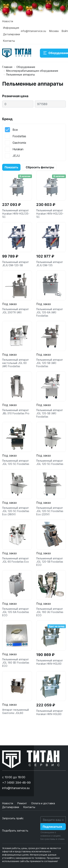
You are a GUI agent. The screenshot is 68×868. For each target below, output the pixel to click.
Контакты (9, 41)
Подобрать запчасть (15, 831)
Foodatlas (19, 136)
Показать (11, 167)
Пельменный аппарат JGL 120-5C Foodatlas (50, 462)
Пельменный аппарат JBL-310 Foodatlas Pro (16, 412)
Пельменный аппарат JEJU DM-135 (50, 264)
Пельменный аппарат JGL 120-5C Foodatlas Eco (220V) (50, 511)
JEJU (16, 156)
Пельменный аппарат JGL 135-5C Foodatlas (16, 462)
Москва (54, 31)
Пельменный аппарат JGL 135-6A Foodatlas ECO (16, 612)
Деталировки (12, 34)
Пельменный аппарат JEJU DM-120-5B (16, 264)
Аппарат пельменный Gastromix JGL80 (16, 711)
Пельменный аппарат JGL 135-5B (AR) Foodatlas (50, 413)
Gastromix (19, 143)
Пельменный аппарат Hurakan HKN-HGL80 (50, 712)
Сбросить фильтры (40, 167)
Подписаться (52, 827)
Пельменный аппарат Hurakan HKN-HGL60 (50, 662)
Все (15, 130)
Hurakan (18, 149)
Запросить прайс (13, 818)
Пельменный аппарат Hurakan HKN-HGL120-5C (50, 214)
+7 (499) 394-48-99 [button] (16, 783)
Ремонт (22, 803)
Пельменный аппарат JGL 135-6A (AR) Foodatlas (50, 312)
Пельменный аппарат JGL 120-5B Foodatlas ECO (50, 562)
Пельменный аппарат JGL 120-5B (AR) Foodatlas (50, 363)
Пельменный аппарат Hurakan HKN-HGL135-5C (16, 214)
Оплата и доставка (43, 803)
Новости (8, 21)
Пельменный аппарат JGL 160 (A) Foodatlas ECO (50, 612)
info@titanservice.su (33, 31)
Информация (11, 28)
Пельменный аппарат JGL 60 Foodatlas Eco (16, 560)
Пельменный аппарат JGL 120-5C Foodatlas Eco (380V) (16, 511)
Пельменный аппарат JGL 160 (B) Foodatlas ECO (16, 663)
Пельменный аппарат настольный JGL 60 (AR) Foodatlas (16, 363)
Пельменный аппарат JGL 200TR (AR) (16, 311)
